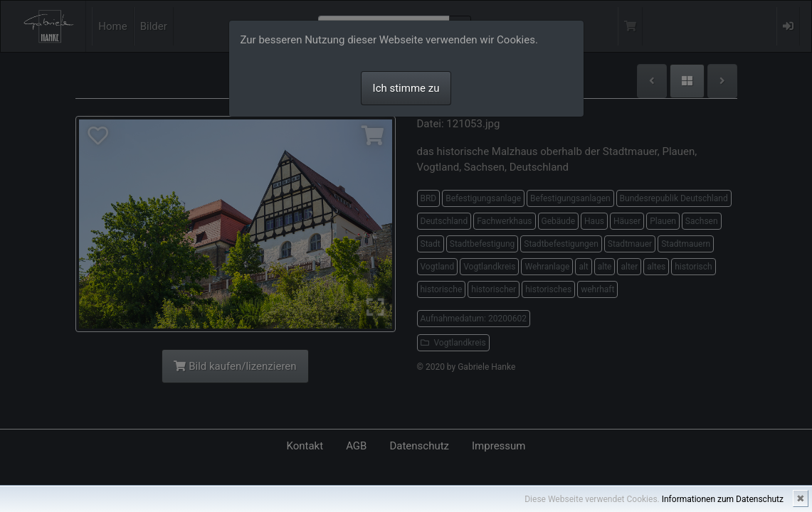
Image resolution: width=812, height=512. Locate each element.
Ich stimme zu (406, 88)
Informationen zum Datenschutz (723, 499)
